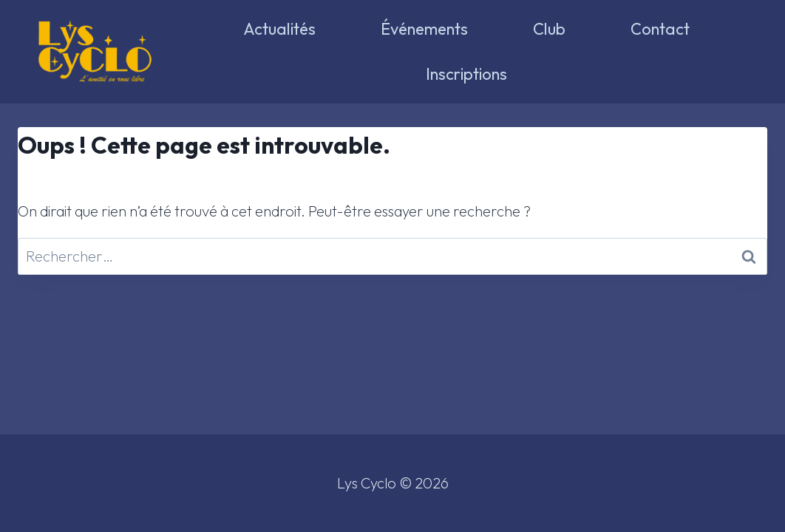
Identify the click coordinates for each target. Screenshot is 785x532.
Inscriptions (466, 74)
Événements (424, 29)
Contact (660, 29)
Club (549, 29)
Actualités (279, 29)
